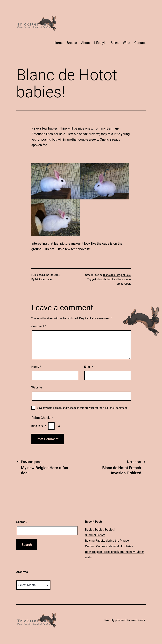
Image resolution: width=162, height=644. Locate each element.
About (86, 43)
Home (58, 43)
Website (37, 387)
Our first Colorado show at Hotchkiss (109, 546)
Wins (127, 43)
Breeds (72, 43)
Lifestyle (100, 43)
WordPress (138, 620)
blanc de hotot (105, 279)
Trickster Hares (44, 279)
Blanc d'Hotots (112, 275)
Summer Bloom (95, 535)
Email (89, 367)
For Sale (126, 275)
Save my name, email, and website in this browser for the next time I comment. (82, 408)
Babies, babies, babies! (100, 529)
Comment (39, 326)
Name (36, 367)
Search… (22, 522)
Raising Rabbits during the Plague (107, 541)
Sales (115, 43)
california (120, 279)
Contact (140, 43)
